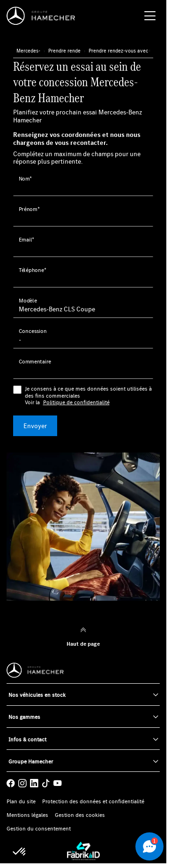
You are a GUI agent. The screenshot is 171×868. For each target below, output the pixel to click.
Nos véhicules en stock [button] (37, 695)
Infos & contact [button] (27, 739)
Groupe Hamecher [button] (31, 761)
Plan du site (21, 801)
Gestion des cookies (80, 815)
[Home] (43, 16)
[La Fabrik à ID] (83, 851)
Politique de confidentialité (76, 402)
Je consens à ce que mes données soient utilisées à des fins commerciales (89, 396)
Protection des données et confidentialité (93, 801)
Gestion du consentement (39, 829)
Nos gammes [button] (24, 717)
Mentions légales (27, 815)
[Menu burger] (150, 16)
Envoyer (35, 426)
